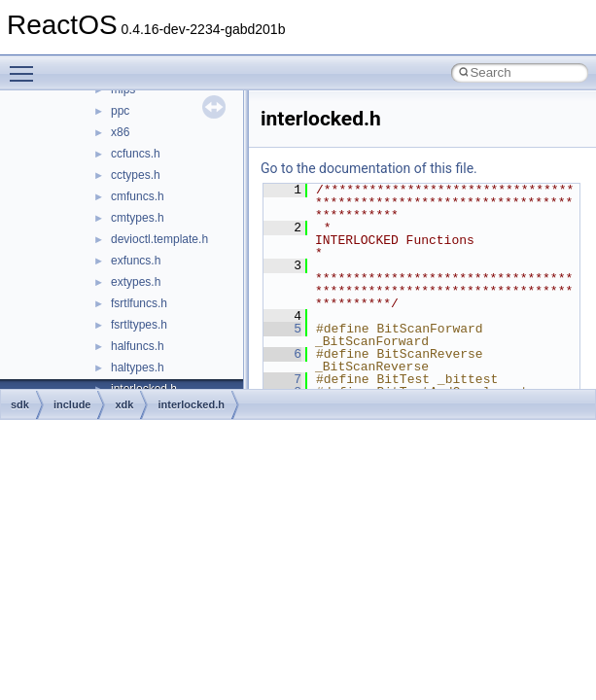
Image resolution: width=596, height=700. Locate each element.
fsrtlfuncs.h (139, 303)
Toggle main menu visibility (26, 65)
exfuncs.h (136, 261)
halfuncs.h (138, 346)
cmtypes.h (138, 218)
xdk (124, 404)
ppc (120, 111)
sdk (20, 404)
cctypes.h (136, 175)
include (72, 404)
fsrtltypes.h (139, 325)
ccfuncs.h (136, 154)
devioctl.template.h (159, 239)
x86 (120, 132)
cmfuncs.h (138, 196)
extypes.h (136, 282)
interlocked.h (191, 404)
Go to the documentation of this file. (369, 168)
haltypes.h (138, 367)
